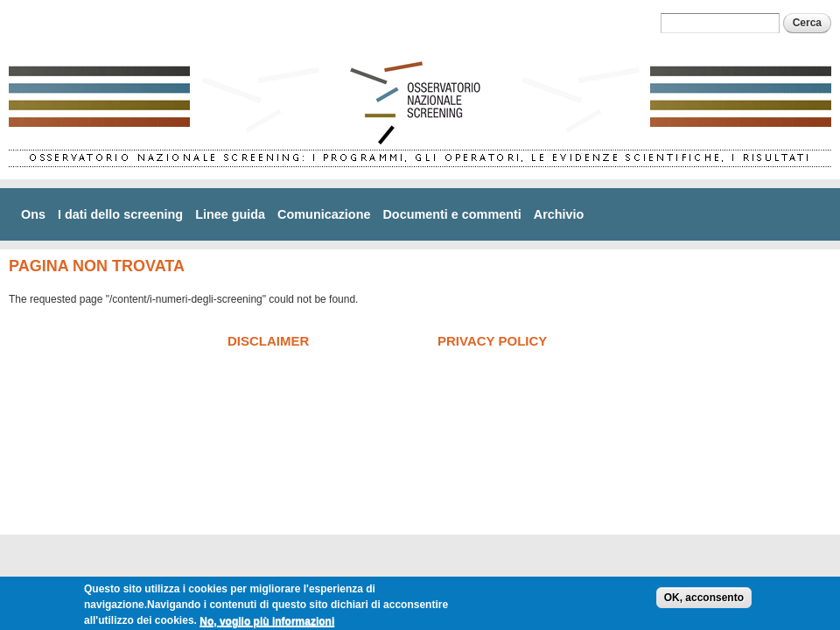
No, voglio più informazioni (267, 623)
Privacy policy (492, 341)
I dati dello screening (120, 214)
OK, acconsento (704, 600)
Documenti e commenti (451, 214)
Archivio (559, 214)
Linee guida (230, 214)
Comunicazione (324, 214)
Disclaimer (268, 341)
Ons (33, 214)
